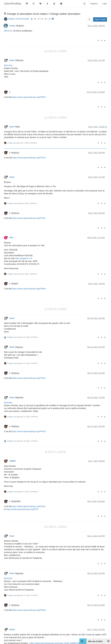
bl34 (11, 238)
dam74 (12, 630)
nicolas (12, 26)
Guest (12, 60)
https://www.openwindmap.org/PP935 (29, 97)
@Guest (20, 26)
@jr (17, 127)
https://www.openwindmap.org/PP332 (29, 378)
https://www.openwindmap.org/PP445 (29, 431)
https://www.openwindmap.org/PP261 (29, 506)
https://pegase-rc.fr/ (24, 258)
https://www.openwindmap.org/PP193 (29, 158)
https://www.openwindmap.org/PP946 (29, 289)
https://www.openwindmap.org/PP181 (29, 218)
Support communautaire (19, 19)
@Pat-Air (8, 31)
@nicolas (19, 60)
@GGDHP (16, 501)
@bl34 (15, 284)
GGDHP (13, 461)
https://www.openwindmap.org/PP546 (29, 610)
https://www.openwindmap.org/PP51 (22, 509)
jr (10, 92)
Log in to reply (100, 19)
